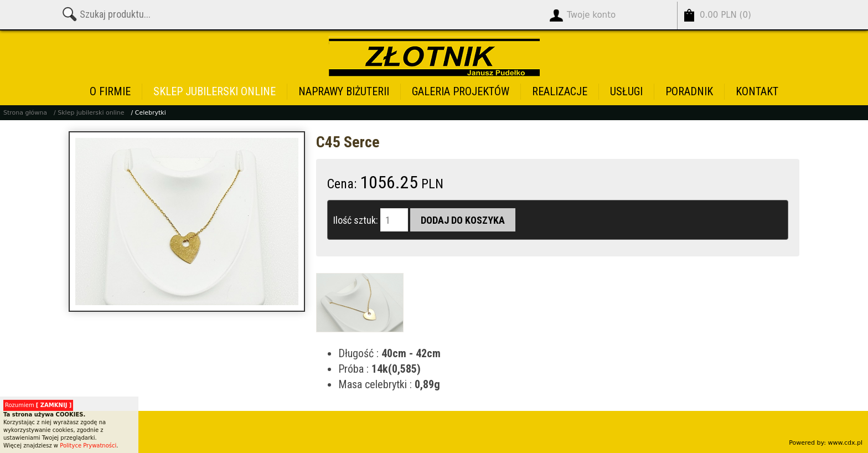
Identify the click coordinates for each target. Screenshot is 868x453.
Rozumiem (38, 405)
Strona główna (25, 113)
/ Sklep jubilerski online (89, 113)
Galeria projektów (461, 91)
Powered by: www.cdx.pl (826, 443)
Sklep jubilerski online (215, 91)
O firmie (110, 91)
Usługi (626, 91)
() (725, 15)
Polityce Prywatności (88, 446)
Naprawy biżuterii (344, 91)
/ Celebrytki (149, 113)
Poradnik (689, 91)
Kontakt (757, 91)
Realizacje (560, 91)
